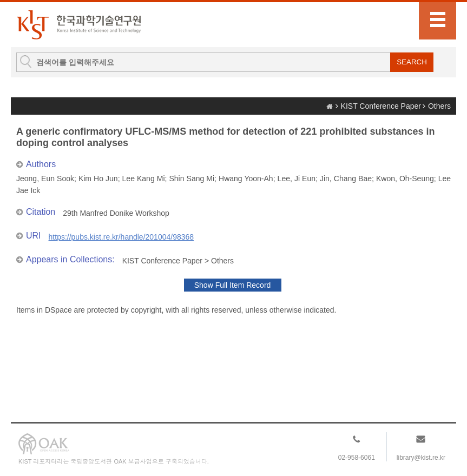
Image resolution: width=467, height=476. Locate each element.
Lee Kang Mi (144, 178)
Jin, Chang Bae (346, 178)
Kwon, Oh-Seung (405, 178)
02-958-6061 (357, 458)
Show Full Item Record (233, 285)
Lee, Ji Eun (297, 178)
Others (439, 106)
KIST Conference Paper (381, 106)
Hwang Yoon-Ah (246, 178)
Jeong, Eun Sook (45, 178)
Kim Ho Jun (98, 178)
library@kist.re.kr (421, 458)
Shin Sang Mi (192, 178)
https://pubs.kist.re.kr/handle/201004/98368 (121, 237)
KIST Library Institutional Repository (78, 25)
